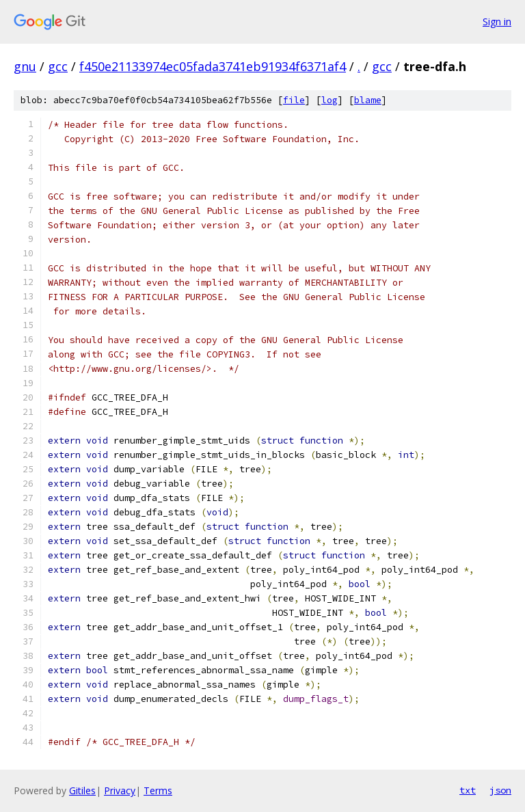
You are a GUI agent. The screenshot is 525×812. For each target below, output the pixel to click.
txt (468, 790)
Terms (158, 790)
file (294, 100)
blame (368, 100)
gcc (58, 66)
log (329, 100)
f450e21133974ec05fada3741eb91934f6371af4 (213, 66)
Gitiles (82, 790)
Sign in (497, 22)
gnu (25, 66)
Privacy (120, 790)
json (500, 790)
